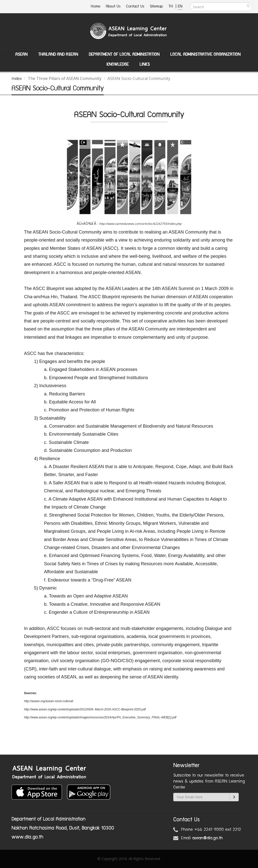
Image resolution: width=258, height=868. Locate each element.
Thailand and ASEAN (58, 54)
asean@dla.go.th (207, 838)
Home (95, 6)
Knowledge (118, 64)
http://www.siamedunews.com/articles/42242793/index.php (140, 224)
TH (171, 6)
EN (180, 6)
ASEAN (21, 54)
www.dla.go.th (27, 837)
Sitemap (156, 6)
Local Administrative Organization (205, 54)
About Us (113, 6)
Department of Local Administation (124, 54)
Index (17, 78)
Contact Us (135, 6)
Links (145, 64)
